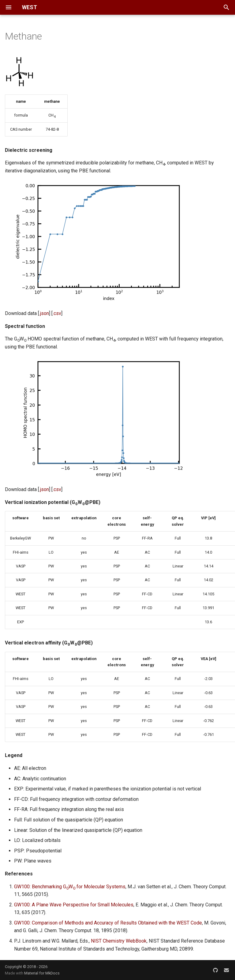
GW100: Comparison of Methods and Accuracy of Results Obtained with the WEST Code (108, 923)
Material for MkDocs (42, 973)
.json (44, 313)
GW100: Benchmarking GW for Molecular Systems (70, 887)
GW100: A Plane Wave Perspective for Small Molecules (74, 905)
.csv (57, 313)
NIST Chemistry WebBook (119, 941)
